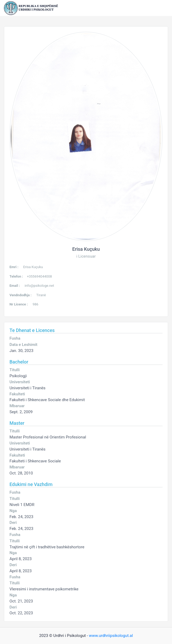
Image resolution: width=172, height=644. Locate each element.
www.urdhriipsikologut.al (111, 636)
